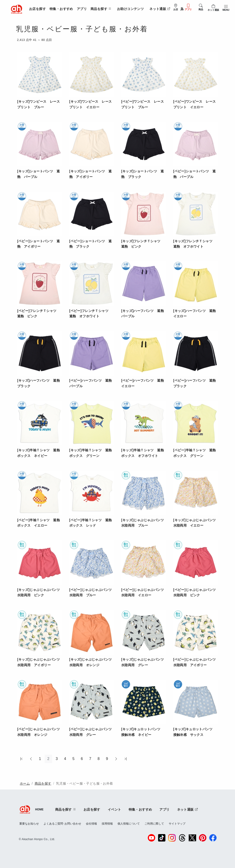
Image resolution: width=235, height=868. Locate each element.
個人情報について (129, 824)
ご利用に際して (154, 824)
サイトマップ (177, 824)
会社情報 (91, 824)
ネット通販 (160, 9)
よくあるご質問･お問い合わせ (62, 824)
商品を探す (43, 783)
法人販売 (181, 9)
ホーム (25, 783)
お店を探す (37, 9)
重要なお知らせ (29, 824)
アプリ (82, 9)
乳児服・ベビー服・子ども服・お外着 (85, 783)
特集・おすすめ (61, 9)
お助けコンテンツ (130, 9)
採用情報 (107, 824)
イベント (114, 809)
